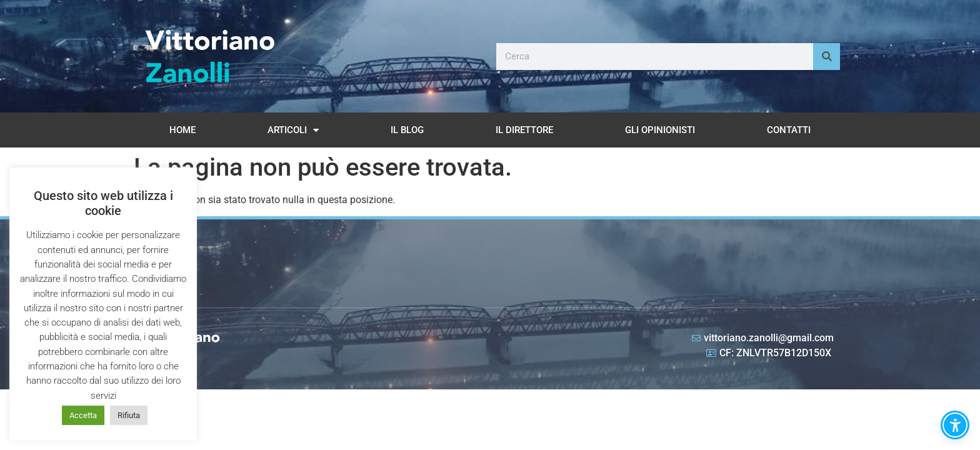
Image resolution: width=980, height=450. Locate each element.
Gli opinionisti (660, 130)
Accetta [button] (83, 415)
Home (182, 130)
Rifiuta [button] (129, 415)
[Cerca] (827, 57)
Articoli (293, 130)
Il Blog (407, 130)
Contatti (789, 130)
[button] (955, 425)
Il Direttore (524, 130)
